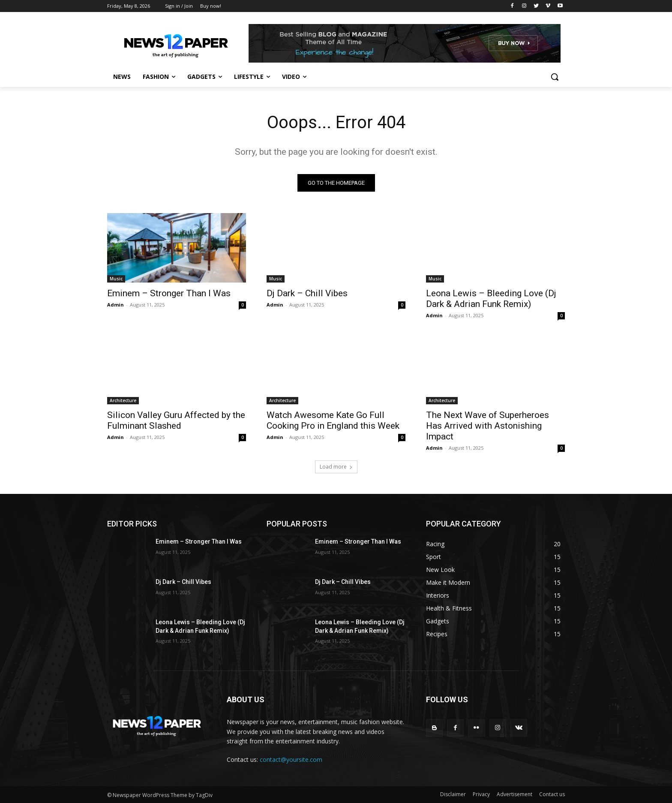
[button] (555, 77)
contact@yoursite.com (291, 759)
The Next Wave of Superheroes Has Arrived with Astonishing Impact (487, 426)
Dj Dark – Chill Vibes (307, 293)
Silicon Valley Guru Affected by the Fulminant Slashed (176, 420)
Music (116, 279)
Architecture (123, 400)
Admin (115, 305)
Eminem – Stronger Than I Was (169, 293)
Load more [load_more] (336, 467)
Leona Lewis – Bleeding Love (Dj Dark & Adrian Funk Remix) (491, 299)
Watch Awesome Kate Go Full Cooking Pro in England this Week (333, 420)
